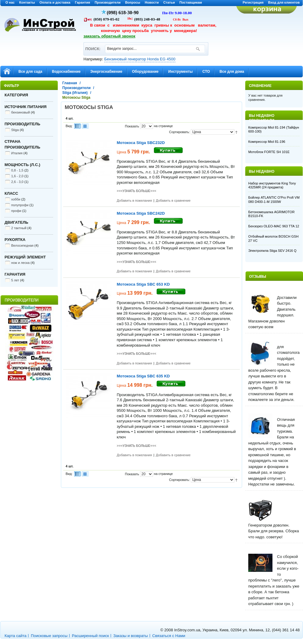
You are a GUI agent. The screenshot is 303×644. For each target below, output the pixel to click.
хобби (16, 199)
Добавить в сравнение (173, 200)
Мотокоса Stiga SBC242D (141, 213)
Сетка (85, 126)
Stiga (15, 130)
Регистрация (253, 2)
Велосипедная (22, 245)
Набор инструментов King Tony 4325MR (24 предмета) (272, 185)
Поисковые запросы (49, 636)
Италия (17, 153)
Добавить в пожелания (134, 200)
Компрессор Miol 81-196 (267, 142)
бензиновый (21, 112)
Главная (70, 83)
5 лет (15, 280)
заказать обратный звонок (109, 36)
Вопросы (133, 2)
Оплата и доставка (55, 2)
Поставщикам (191, 2)
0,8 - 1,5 (17, 170)
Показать (132, 126)
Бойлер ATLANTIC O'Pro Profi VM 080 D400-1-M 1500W (274, 200)
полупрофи (20, 205)
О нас (10, 2)
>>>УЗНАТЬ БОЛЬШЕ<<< (137, 191)
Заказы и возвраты (131, 636)
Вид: (69, 126)
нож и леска (20, 263)
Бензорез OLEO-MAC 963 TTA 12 (274, 226)
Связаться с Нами (169, 636)
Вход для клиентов (284, 2)
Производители (108, 2)
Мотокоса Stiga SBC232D (141, 143)
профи (16, 211)
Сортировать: (179, 132)
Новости (152, 2)
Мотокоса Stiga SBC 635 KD (143, 376)
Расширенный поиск (90, 636)
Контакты (27, 2)
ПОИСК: (93, 46)
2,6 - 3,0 (17, 182)
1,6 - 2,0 (17, 176)
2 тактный (19, 228)
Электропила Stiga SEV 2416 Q (272, 251)
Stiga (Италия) (75, 93)
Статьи (169, 2)
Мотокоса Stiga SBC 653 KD (143, 284)
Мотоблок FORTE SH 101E (269, 152)
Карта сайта (15, 636)
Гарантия (83, 2)
